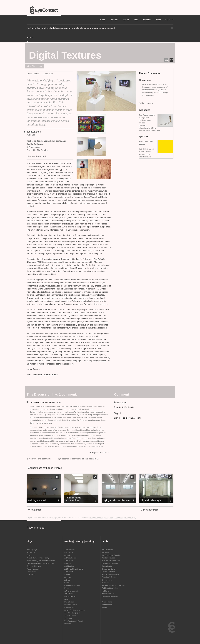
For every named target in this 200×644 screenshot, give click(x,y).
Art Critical (69, 561)
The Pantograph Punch (74, 621)
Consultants (107, 566)
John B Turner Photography (38, 558)
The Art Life (31, 572)
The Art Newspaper (72, 613)
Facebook (38, 375)
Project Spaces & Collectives (114, 585)
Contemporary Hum (72, 585)
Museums (106, 583)
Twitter (47, 375)
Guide (103, 20)
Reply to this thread (100, 452)
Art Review (69, 572)
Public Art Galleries (110, 588)
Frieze (67, 588)
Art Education (107, 550)
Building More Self (37, 500)
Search (30, 38)
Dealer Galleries (109, 572)
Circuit (67, 583)
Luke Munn (147, 80)
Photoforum (69, 602)
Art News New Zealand (74, 569)
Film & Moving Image (111, 574)
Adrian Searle (70, 550)
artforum (68, 577)
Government (107, 580)
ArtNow (67, 580)
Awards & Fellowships (111, 561)
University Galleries (110, 596)
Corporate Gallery (109, 569)
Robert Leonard (33, 569)
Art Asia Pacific (70, 558)
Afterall (67, 555)
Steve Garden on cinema (74, 610)
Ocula (67, 599)
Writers (126, 20)
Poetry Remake (71, 605)
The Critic (68, 618)
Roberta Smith (70, 607)
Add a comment (146, 103)
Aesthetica (69, 552)
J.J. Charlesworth (71, 591)
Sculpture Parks (109, 593)
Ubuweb (68, 624)
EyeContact (44, 10)
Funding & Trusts (109, 577)
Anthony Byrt (32, 550)
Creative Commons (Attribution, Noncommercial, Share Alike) (113, 518)
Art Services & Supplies (112, 555)
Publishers (106, 591)
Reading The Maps (34, 566)
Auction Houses (108, 558)
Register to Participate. (124, 407)
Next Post (35, 510)
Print (29, 375)
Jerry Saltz (69, 593)
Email (55, 375)
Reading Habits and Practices (73, 499)
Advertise (147, 20)
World (104, 607)
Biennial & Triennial (110, 563)
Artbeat (67, 574)
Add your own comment (40, 459)
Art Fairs (105, 552)
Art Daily (68, 563)
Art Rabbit (31, 552)
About (136, 20)
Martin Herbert (70, 596)
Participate (114, 20)
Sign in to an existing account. (128, 418)
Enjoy (29, 555)
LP (171, 60)
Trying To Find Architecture (116, 500)
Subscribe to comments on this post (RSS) (79, 459)
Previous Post (149, 510)
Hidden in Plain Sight (151, 500)
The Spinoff (31, 574)
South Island (107, 605)
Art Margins (69, 566)
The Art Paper (70, 616)
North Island (107, 602)
